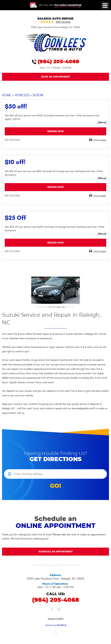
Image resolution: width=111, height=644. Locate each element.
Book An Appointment (56, 77)
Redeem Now (55, 131)
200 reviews (63, 22)
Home (7, 95)
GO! (55, 486)
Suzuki (38, 95)
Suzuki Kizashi (43, 307)
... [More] (101, 122)
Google (59, 610)
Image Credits (56, 619)
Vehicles (22, 95)
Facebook (52, 610)
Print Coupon (100, 140)
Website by (55, 625)
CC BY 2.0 (70, 307)
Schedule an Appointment (56, 552)
